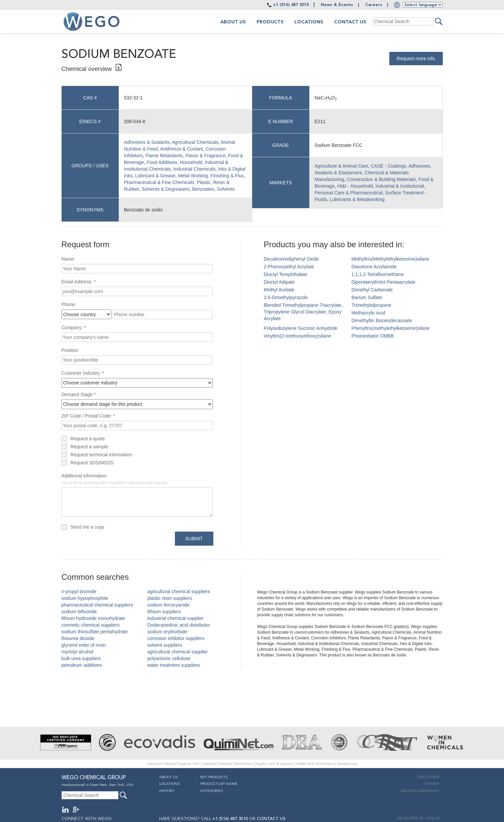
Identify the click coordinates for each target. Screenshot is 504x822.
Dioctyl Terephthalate (286, 274)
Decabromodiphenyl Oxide (291, 259)
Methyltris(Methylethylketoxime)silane (390, 259)
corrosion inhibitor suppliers (176, 638)
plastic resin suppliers (170, 598)
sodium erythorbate (168, 632)
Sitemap (431, 784)
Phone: (69, 304)
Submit (194, 539)
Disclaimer (428, 777)
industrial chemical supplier (176, 618)
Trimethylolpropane (371, 305)
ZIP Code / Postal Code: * (88, 416)
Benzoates (203, 189)
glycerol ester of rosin (84, 645)
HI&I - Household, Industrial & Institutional (380, 186)
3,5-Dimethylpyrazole (286, 297)
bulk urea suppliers (81, 658)
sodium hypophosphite (85, 598)
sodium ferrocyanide (169, 605)
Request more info (416, 59)
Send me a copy (87, 527)
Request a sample (89, 447)
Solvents (226, 189)
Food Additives (162, 162)
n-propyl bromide (79, 591)
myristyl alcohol (78, 652)
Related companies (420, 791)
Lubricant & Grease (155, 176)
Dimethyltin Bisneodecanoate (382, 321)
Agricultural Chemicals (195, 142)
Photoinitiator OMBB (373, 336)
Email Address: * (79, 282)
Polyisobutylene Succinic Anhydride (301, 328)
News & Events (337, 5)
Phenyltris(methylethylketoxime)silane (391, 328)
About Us (168, 777)
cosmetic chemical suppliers (91, 625)
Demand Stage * (79, 394)
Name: (68, 259)
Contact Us (350, 22)
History (167, 791)
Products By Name (219, 784)
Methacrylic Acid (368, 313)
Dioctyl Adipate (279, 282)
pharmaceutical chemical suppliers (97, 605)
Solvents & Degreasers (165, 189)
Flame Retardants (164, 156)
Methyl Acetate (279, 290)
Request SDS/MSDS (92, 463)
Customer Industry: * (83, 373)
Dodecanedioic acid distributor (179, 625)
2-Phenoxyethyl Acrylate (289, 267)
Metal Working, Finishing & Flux (211, 176)
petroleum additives (82, 665)
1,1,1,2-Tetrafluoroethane (378, 274)
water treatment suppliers (174, 665)
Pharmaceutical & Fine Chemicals (159, 182)
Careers (374, 5)
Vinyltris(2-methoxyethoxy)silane (297, 336)
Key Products (214, 777)
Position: (71, 350)
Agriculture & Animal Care (341, 166)
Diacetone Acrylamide (374, 267)
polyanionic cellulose (169, 658)
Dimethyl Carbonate (372, 290)
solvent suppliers (165, 645)
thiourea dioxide (78, 638)
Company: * (74, 328)
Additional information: (115, 479)
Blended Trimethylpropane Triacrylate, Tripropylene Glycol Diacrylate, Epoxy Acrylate (303, 312)
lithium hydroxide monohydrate (93, 618)
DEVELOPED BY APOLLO (418, 818)
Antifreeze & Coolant (182, 149)
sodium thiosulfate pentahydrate (95, 632)
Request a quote (88, 439)
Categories (212, 791)
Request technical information (101, 455)
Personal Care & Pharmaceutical (349, 193)
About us (233, 22)
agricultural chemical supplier (178, 652)
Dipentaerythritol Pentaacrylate (383, 282)
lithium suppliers (164, 612)
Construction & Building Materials (381, 179)
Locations (309, 22)
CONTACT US (271, 819)
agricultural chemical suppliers (179, 591)
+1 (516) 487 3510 (291, 5)
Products (270, 22)
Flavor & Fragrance (205, 156)
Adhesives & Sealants (147, 142)
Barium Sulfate (367, 297)
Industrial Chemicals (194, 169)
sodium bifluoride (79, 612)
